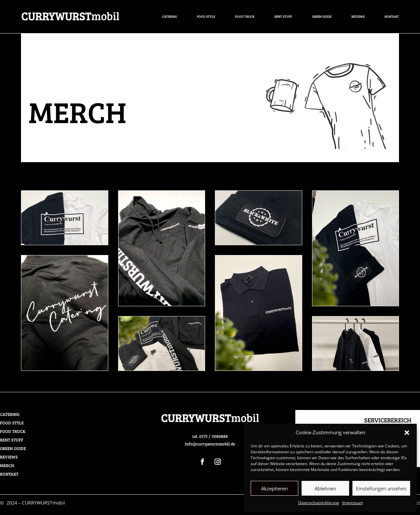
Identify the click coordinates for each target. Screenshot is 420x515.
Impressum (353, 503)
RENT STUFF (283, 16)
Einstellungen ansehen (381, 488)
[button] (407, 433)
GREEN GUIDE (322, 16)
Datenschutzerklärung (319, 503)
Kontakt (392, 16)
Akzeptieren (274, 488)
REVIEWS (358, 16)
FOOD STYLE (206, 16)
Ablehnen (325, 488)
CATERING (169, 16)
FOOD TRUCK (245, 16)
